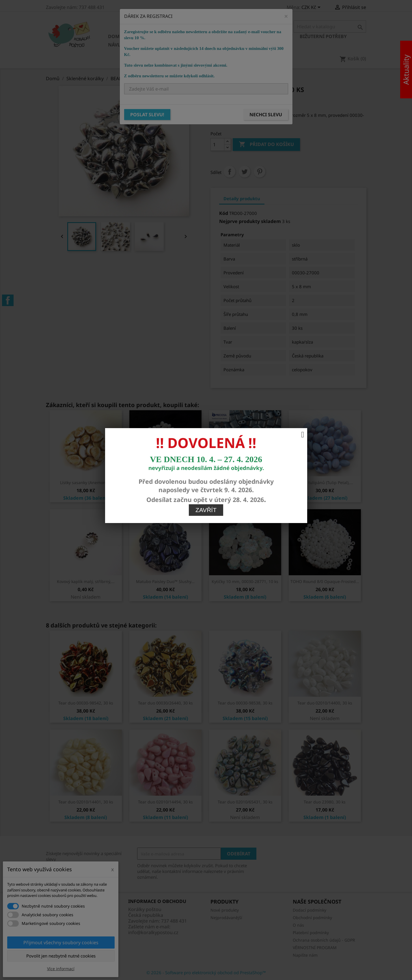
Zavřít (206, 347)
